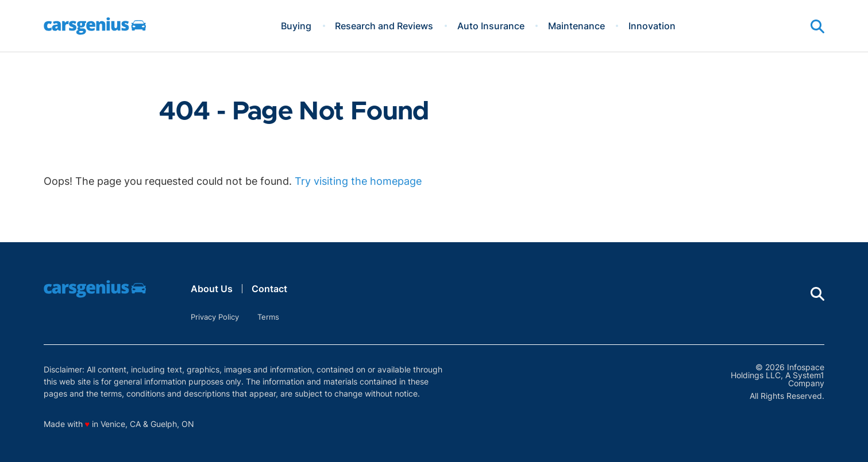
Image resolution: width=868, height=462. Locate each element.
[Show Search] (817, 26)
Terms (268, 317)
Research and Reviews (384, 26)
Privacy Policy (215, 317)
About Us (212, 289)
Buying (296, 26)
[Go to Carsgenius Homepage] (95, 26)
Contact (269, 289)
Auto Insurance (491, 26)
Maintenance (576, 26)
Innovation (652, 26)
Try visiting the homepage (358, 181)
